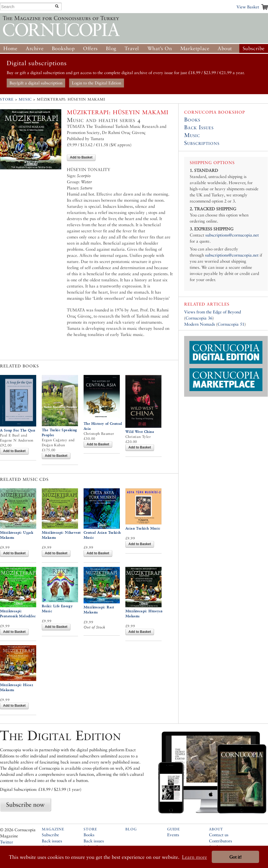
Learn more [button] (194, 857)
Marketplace (195, 48)
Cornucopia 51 (231, 324)
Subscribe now (25, 804)
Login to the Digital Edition (97, 83)
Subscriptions (202, 143)
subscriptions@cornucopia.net (232, 235)
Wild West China (140, 432)
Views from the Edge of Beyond (213, 312)
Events (173, 835)
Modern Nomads (200, 324)
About (225, 48)
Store (7, 99)
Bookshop (63, 48)
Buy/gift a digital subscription (36, 83)
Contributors (221, 841)
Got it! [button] (235, 857)
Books (192, 120)
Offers (90, 48)
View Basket (248, 7)
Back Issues (199, 127)
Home (10, 48)
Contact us (219, 835)
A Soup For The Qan (18, 430)
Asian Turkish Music (143, 528)
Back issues (52, 841)
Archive (35, 48)
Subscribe (254, 48)
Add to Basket (81, 157)
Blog (111, 48)
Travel (132, 48)
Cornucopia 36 (199, 318)
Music (25, 99)
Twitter (7, 842)
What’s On (160, 48)
